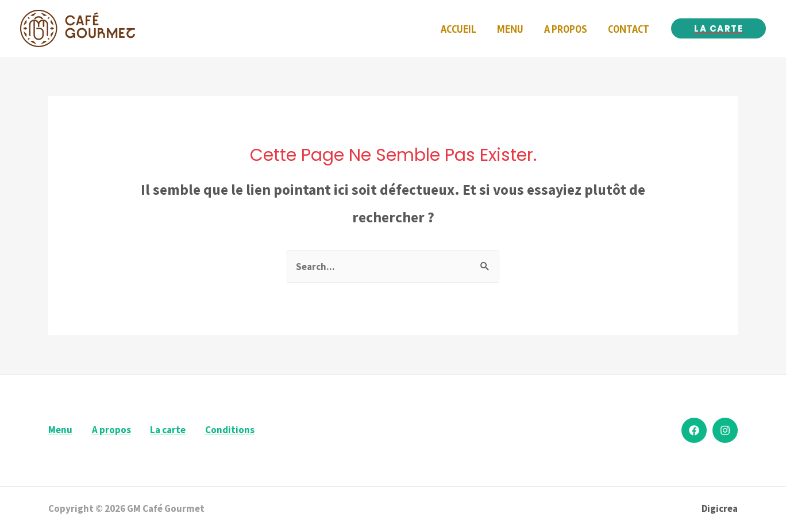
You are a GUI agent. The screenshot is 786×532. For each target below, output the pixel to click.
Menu (60, 430)
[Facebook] (694, 430)
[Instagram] (725, 430)
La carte (168, 430)
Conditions (230, 430)
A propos (111, 430)
